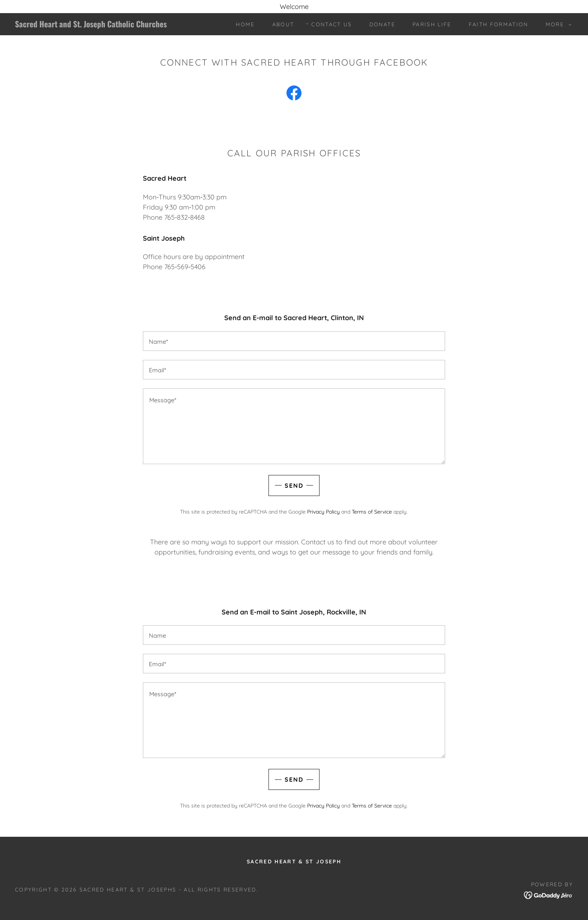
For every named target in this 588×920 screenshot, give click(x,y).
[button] (557, 24)
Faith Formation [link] (499, 24)
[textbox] (294, 341)
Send (294, 485)
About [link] (283, 24)
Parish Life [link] (432, 24)
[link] (93, 25)
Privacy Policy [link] (323, 512)
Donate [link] (382, 24)
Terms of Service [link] (372, 512)
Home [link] (245, 24)
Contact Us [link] (331, 24)
